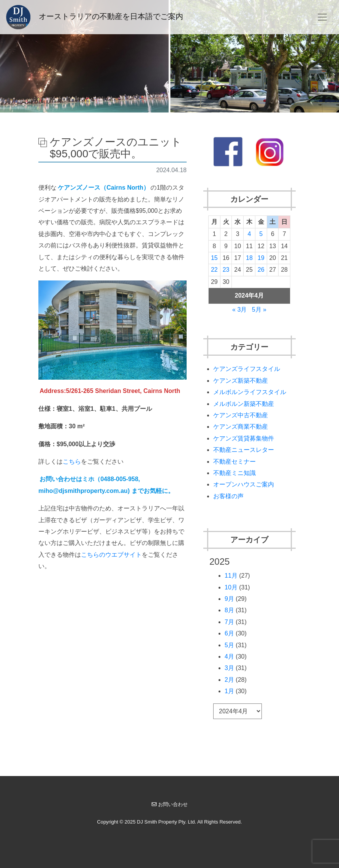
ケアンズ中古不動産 (241, 415)
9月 (229, 599)
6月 (229, 633)
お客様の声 (228, 496)
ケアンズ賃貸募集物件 (244, 438)
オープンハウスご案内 (244, 484)
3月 (229, 668)
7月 (229, 622)
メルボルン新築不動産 (244, 404)
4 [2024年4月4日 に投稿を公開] (249, 234)
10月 (231, 587)
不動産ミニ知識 (234, 473)
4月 (229, 657)
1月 (229, 691)
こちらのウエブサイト (111, 555)
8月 (229, 610)
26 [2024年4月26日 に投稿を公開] (261, 270)
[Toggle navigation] (322, 17)
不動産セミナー (234, 462)
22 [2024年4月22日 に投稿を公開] (214, 270)
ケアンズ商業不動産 (241, 427)
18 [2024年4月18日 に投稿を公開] (249, 258)
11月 (231, 576)
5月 (229, 645)
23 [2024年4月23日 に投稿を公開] (226, 270)
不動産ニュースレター (244, 450)
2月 (229, 680)
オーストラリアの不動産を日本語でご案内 (95, 17)
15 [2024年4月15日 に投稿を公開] (214, 258)
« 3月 (239, 310)
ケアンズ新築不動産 (241, 381)
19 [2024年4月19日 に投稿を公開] (261, 258)
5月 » (259, 310)
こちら (72, 462)
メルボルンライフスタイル (250, 392)
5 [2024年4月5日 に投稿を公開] (261, 234)
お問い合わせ (170, 804)
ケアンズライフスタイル (247, 369)
